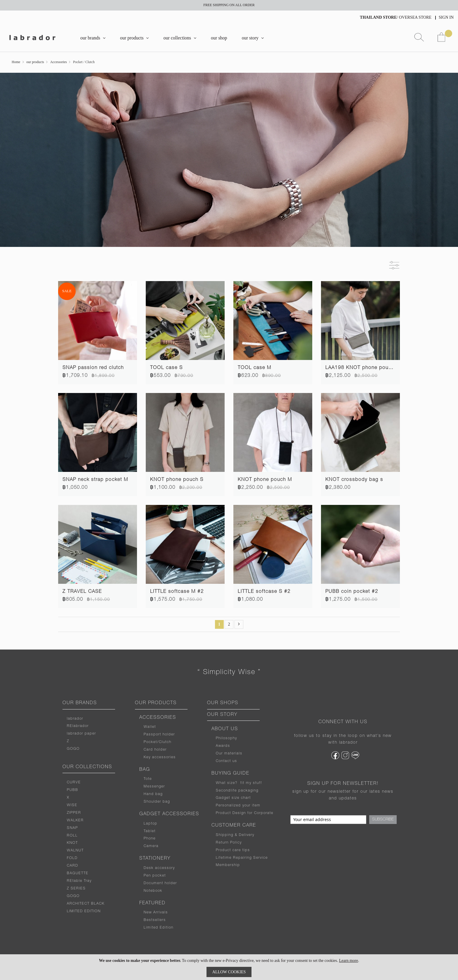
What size (225, 783)
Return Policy (229, 843)
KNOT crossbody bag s (354, 480)
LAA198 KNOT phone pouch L (362, 368)
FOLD (72, 858)
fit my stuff (250, 783)
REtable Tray (79, 881)
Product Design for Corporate (245, 813)
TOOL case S (166, 368)
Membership (228, 865)
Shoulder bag (157, 802)
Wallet (150, 727)
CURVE (74, 782)
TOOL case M (255, 368)
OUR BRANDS (80, 703)
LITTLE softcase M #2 (177, 592)
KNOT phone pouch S (177, 480)
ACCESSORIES (158, 718)
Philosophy (227, 738)
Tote (148, 779)
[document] (229, 967)
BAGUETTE (78, 873)
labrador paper (81, 734)
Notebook (153, 891)
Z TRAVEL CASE (82, 592)
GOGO (73, 749)
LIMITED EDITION (84, 911)
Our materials (229, 754)
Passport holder (159, 735)
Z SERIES (76, 889)
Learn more (349, 961)
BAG (145, 770)
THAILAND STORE (378, 17)
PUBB (73, 790)
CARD (73, 866)
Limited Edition (159, 928)
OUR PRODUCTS (156, 703)
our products (35, 62)
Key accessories (160, 757)
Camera (151, 846)
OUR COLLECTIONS (87, 767)
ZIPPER (74, 813)
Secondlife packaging (237, 791)
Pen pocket (155, 876)
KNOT (72, 843)
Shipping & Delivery (235, 835)
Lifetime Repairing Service (242, 858)
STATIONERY (155, 859)
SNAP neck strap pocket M (95, 480)
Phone (150, 839)
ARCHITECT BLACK (86, 904)
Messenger (154, 787)
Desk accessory (159, 868)
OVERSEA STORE (415, 17)
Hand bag (153, 794)
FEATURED (152, 903)
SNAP (72, 828)
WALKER (75, 820)
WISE (72, 805)
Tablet (150, 831)
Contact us (227, 761)
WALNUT (75, 851)
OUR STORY (222, 715)
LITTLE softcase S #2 (264, 592)
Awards (223, 746)
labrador (75, 719)
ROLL (72, 836)
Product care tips (233, 850)
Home (16, 62)
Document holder (160, 883)
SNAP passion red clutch (93, 368)
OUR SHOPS (223, 703)
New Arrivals (156, 913)
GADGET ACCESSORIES (169, 814)
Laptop (151, 824)
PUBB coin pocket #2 (352, 592)
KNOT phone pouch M (265, 480)
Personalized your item (238, 806)
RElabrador (78, 726)
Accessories (59, 62)
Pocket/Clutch (158, 742)
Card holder (155, 750)
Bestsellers (155, 920)
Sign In (446, 17)
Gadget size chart (233, 798)
